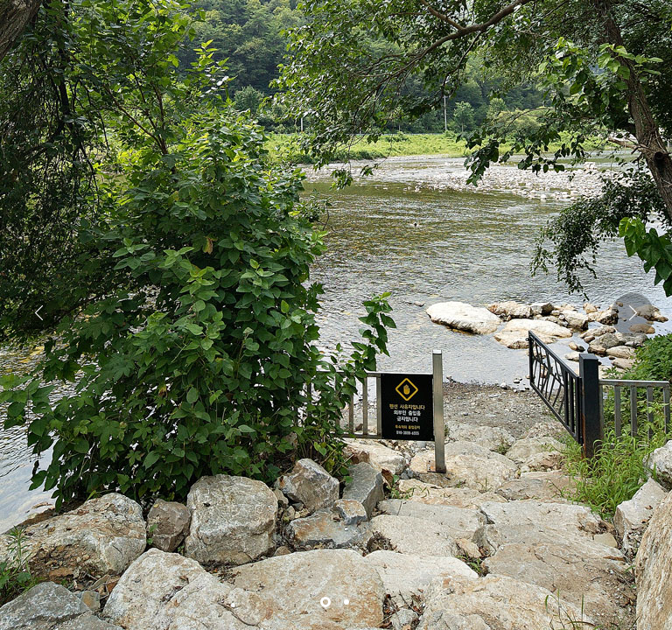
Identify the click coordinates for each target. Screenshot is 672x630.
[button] (633, 315)
